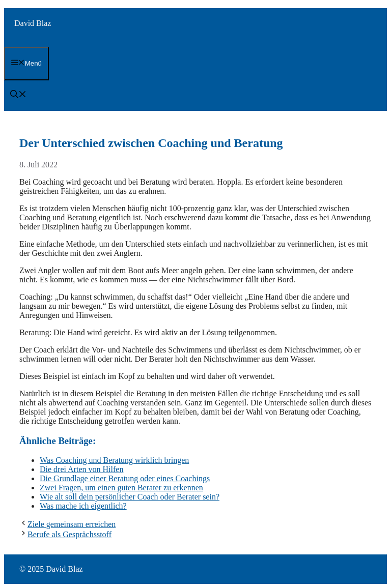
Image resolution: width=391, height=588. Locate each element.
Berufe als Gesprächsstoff (69, 534)
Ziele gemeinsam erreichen (72, 524)
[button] (18, 95)
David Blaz (33, 23)
